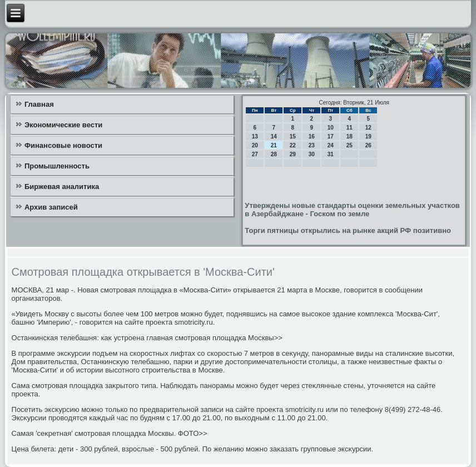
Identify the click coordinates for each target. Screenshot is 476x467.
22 (293, 145)
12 (368, 128)
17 (331, 136)
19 (368, 136)
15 (293, 136)
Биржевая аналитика (62, 187)
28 (274, 154)
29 (293, 154)
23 (312, 145)
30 (312, 154)
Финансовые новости (63, 145)
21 (274, 145)
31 (331, 154)
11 (349, 128)
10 (331, 128)
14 (274, 136)
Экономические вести (63, 125)
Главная (39, 104)
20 (255, 145)
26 (368, 145)
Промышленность (57, 166)
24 (331, 145)
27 (255, 154)
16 (312, 136)
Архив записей (51, 207)
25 (349, 145)
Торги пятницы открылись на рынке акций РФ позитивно (348, 230)
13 (255, 136)
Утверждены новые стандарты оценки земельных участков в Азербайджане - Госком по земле (352, 210)
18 (349, 136)
